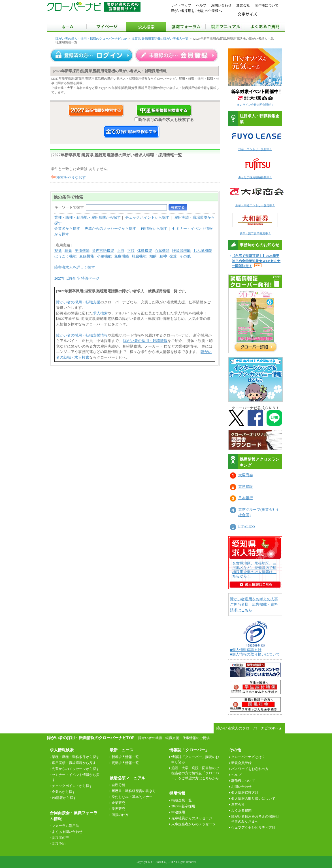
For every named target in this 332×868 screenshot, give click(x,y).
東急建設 (246, 487)
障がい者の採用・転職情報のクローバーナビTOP (91, 738)
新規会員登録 (241, 763)
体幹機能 (145, 251)
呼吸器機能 (181, 251)
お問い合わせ (221, 5)
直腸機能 (87, 256)
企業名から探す (67, 228)
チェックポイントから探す (147, 217)
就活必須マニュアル (127, 778)
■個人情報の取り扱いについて (255, 654)
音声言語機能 (103, 251)
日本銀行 (246, 498)
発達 (173, 256)
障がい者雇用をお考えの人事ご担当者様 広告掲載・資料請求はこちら (254, 605)
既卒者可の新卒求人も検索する (164, 120)
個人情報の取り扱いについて (253, 799)
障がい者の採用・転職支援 (78, 302)
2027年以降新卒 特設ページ (77, 278)
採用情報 (177, 793)
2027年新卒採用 (183, 806)
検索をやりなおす (71, 177)
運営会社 (243, 5)
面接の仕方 (120, 815)
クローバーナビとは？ (248, 757)
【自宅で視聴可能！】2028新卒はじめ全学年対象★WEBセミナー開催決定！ (256, 261)
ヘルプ (201, 5)
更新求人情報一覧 (125, 763)
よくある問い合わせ (67, 832)
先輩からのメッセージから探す (110, 228)
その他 (185, 256)
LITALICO (247, 526)
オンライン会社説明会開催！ (255, 105)
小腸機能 (104, 256)
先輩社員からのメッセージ (192, 818)
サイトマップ (181, 5)
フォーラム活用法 (65, 826)
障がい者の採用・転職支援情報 (82, 335)
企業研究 (118, 803)
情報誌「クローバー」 (189, 750)
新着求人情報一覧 (125, 757)
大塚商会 (246, 475)
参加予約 (59, 844)
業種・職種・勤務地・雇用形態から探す (88, 217)
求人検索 (100, 313)
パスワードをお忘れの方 (250, 769)
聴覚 (68, 251)
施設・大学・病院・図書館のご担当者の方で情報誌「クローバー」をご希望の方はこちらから (195, 773)
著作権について (267, 5)
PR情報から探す (154, 228)
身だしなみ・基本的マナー (132, 797)
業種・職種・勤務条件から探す (76, 757)
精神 (163, 256)
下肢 (131, 251)
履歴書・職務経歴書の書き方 (134, 791)
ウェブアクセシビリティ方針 (253, 827)
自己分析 (118, 785)
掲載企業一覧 (182, 800)
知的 (153, 256)
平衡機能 (82, 251)
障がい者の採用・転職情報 (145, 341)
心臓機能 (162, 251)
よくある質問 (241, 810)
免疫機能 (122, 256)
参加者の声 (60, 838)
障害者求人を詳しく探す (75, 267)
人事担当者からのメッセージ (193, 824)
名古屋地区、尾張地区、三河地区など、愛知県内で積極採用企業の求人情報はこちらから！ (254, 570)
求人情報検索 (62, 750)
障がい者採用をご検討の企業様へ (196, 11)
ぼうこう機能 (65, 256)
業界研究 (118, 809)
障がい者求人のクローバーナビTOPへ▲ (249, 728)
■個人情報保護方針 (246, 650)
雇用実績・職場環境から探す (74, 763)
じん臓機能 (203, 251)
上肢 (121, 251)
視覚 (58, 251)
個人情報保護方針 (245, 793)
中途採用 (178, 812)
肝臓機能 (139, 256)
